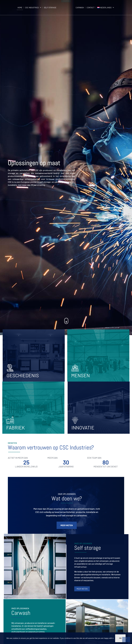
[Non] (126, 639)
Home (20, 8)
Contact (91, 8)
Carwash (80, 8)
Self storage (50, 8)
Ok (120, 638)
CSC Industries (33, 8)
